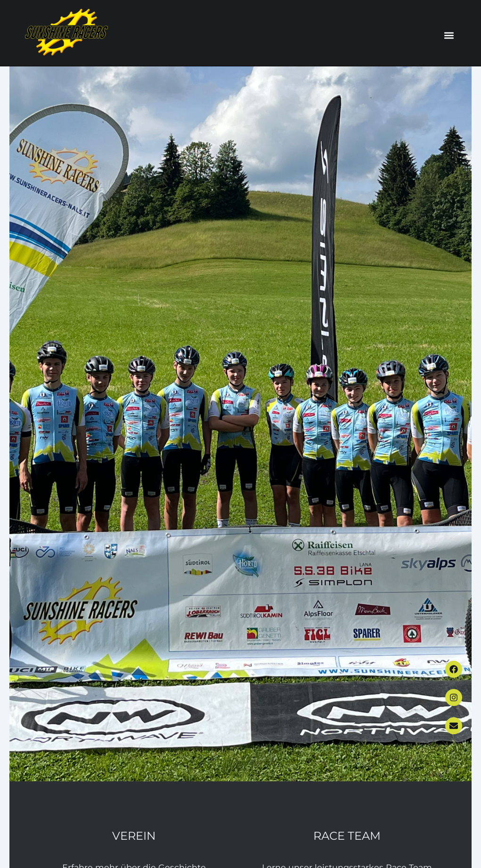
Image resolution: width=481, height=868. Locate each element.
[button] (449, 36)
